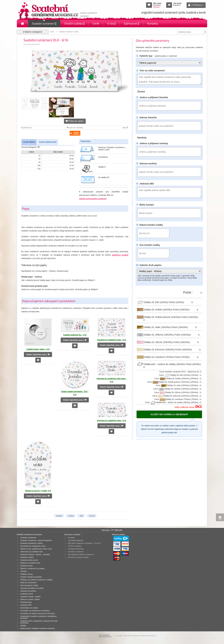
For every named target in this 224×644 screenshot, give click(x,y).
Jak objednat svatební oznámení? (81, 554)
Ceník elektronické (48, 142)
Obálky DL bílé (153, 302)
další (125, 128)
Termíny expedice (75, 546)
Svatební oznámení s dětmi (69, 32)
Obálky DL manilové (155, 357)
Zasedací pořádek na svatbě (32, 588)
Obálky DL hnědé (155, 310)
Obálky (23, 626)
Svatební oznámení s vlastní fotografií (36, 540)
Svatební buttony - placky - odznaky (35, 554)
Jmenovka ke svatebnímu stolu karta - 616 (112, 380)
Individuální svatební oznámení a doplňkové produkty (39, 617)
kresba (59, 516)
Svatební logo (26, 602)
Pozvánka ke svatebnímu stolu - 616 (112, 340)
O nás (111, 23)
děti (81, 516)
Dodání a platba (75, 23)
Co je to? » (157, 7)
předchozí (26, 128)
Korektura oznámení (76, 552)
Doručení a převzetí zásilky (78, 557)
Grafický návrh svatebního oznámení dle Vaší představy (39, 622)
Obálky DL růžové (155, 342)
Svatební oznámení (44, 23)
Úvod (52, 32)
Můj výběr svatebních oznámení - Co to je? (84, 543)
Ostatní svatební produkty (31, 577)
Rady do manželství (29, 583)
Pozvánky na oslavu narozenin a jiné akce (38, 613)
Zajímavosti (131, 23)
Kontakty (153, 23)
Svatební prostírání (28, 591)
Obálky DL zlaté (154, 327)
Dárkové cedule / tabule (30, 599)
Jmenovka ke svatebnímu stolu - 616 (111, 420)
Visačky (24, 571)
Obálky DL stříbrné (155, 335)
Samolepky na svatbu (29, 608)
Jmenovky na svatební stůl (31, 552)
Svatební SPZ (26, 605)
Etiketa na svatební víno (30, 563)
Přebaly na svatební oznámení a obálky (37, 580)
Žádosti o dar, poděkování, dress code (36, 549)
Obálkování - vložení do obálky (161, 364)
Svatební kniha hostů (29, 560)
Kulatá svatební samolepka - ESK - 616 (75, 393)
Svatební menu (27, 566)
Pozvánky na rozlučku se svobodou (35, 611)
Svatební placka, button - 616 (38, 349)
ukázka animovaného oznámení (93, 199)
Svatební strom (27, 594)
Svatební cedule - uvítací (31, 597)
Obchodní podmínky (76, 549)
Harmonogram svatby (29, 585)
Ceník (96, 23)
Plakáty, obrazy (27, 574)
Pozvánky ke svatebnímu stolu (33, 546)
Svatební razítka (27, 557)
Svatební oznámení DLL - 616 (75, 335)
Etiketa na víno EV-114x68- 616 (38, 491)
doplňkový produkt (120, 255)
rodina (71, 516)
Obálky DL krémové (156, 349)
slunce (92, 516)
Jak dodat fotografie (76, 540)
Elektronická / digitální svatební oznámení (38, 628)
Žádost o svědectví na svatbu (33, 568)
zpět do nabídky (75, 128)
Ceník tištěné (29, 142)
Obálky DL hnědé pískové (159, 317)
